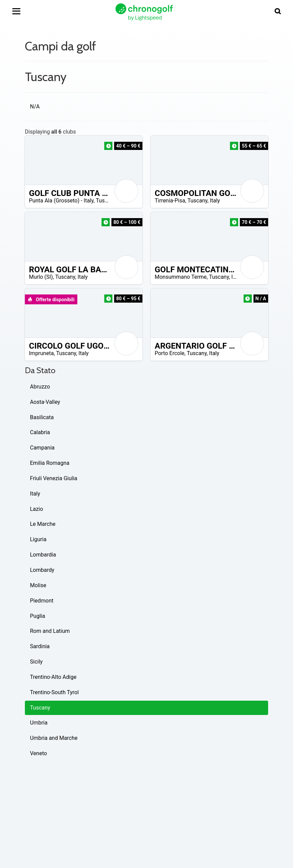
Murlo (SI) (41, 277)
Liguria (38, 539)
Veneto (38, 753)
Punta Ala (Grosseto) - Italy (61, 201)
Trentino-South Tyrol (54, 692)
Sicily (36, 662)
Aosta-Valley (45, 402)
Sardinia (40, 646)
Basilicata (42, 417)
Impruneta (41, 353)
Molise (38, 585)
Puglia (37, 616)
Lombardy (42, 570)
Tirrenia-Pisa (170, 201)
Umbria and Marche (54, 738)
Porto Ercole (169, 353)
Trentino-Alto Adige (53, 677)
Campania (42, 448)
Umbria (39, 723)
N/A (35, 106)
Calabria (40, 432)
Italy (215, 201)
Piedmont (42, 601)
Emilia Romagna (50, 463)
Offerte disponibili (51, 300)
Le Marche (43, 524)
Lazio (36, 509)
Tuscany (106, 201)
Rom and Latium (50, 631)
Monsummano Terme (181, 277)
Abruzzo (40, 387)
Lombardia (43, 555)
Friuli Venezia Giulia (54, 478)
